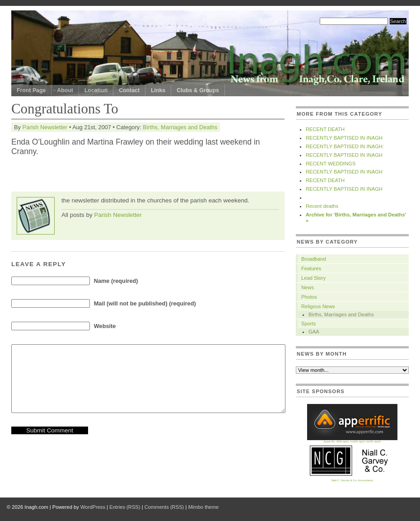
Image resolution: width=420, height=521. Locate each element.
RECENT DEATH (325, 129)
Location (96, 90)
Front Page (31, 90)
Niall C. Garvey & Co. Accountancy (352, 479)
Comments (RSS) (164, 507)
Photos (309, 297)
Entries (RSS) (125, 507)
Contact (129, 90)
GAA (314, 332)
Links (158, 90)
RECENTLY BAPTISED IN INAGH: (345, 146)
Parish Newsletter (45, 127)
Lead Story (313, 278)
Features (311, 268)
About (65, 90)
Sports (308, 324)
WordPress (93, 507)
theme (203, 507)
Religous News (318, 306)
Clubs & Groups (198, 90)
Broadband (314, 259)
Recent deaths (322, 206)
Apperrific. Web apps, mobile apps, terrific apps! (352, 440)
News (308, 287)
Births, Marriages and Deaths (180, 127)
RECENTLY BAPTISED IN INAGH (344, 138)
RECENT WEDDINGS (331, 164)
